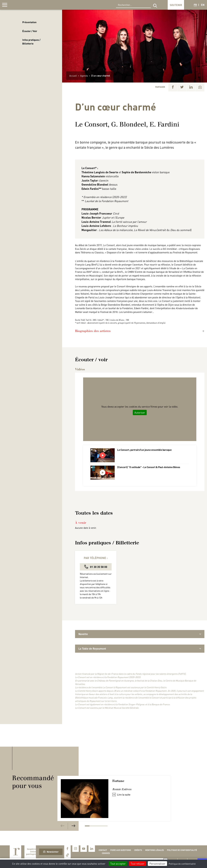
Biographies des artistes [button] (93, 331)
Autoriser (140, 412)
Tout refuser (138, 864)
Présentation (29, 22)
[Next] (73, 826)
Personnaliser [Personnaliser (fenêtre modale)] (157, 864)
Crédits (138, 850)
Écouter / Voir (30, 31)
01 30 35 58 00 (96, 567)
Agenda (84, 76)
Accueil (73, 76)
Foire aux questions (121, 850)
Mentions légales (155, 850)
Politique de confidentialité (182, 850)
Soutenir (176, 5)
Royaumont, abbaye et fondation (25, 5)
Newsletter (51, 852)
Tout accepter (118, 864)
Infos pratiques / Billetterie (31, 42)
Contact (103, 850)
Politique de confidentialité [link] (182, 864)
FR (195, 5)
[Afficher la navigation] (5, 5)
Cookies (106, 853)
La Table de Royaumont (140, 649)
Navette (140, 634)
